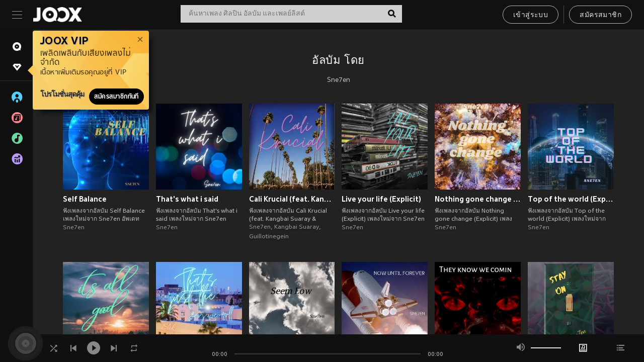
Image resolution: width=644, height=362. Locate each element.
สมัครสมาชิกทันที (116, 97)
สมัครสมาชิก (600, 15)
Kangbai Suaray (297, 227)
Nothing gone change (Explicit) (478, 199)
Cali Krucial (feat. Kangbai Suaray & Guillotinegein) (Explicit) (292, 199)
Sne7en (339, 80)
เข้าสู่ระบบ (531, 15)
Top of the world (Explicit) (571, 199)
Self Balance (85, 199)
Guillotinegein (269, 237)
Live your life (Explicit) (381, 199)
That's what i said (187, 199)
